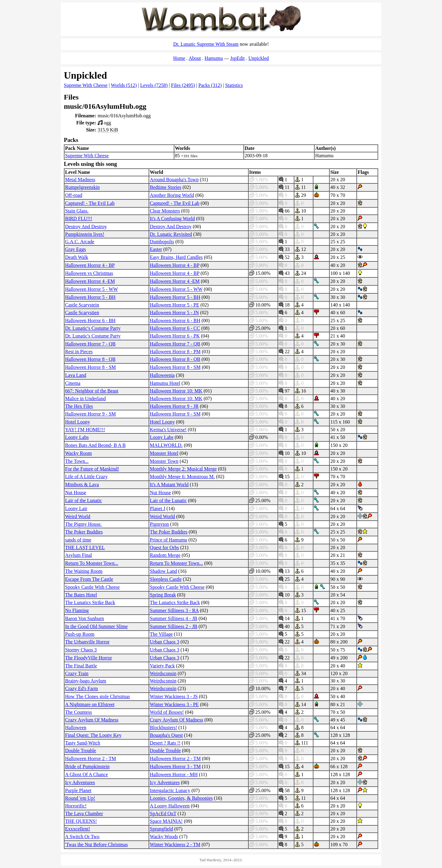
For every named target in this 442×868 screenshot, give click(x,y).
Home (179, 58)
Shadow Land (163, 571)
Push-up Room (80, 634)
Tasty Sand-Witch (83, 743)
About (195, 58)
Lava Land (76, 375)
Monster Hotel (164, 453)
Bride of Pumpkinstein (87, 766)
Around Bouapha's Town (174, 180)
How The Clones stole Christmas (97, 696)
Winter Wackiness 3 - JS (174, 696)
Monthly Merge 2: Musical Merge (183, 469)
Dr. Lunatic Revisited (171, 234)
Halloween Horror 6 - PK (175, 336)
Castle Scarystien (82, 313)
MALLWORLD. (166, 445)
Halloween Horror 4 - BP (90, 265)
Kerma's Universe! (168, 430)
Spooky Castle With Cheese (92, 587)
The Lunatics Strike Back (90, 602)
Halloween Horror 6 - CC (175, 328)
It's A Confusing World (172, 219)
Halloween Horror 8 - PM (175, 352)
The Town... (77, 461)
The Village (161, 634)
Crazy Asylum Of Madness (92, 720)
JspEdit (237, 58)
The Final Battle (81, 666)
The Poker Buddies (84, 532)
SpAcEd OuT (163, 813)
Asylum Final (79, 555)
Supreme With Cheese (86, 85)
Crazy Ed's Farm (81, 688)
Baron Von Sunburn (85, 618)
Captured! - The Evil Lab (90, 203)
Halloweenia (162, 375)
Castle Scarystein (82, 305)
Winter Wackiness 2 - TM (175, 845)
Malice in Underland (85, 399)
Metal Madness (80, 180)
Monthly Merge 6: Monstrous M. (182, 477)
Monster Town (164, 461)
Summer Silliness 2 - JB (174, 626)
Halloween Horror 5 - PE (174, 305)
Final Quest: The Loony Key (93, 735)
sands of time (78, 540)
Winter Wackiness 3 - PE (174, 704)
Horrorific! (76, 806)
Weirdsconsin (163, 673)
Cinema (73, 383)
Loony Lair (76, 508)
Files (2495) (183, 85)
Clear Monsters (165, 211)
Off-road (74, 195)
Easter (156, 249)
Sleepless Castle (166, 579)
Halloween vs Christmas (89, 273)
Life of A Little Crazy (86, 477)
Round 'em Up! (80, 798)
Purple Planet (78, 790)
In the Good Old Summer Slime (96, 626)
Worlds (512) (124, 85)
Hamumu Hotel (165, 383)
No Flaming (77, 610)
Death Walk (77, 257)
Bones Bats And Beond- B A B (95, 445)
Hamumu (214, 58)
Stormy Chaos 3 (81, 650)
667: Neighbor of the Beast (92, 391)
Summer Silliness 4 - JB (174, 618)
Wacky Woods (164, 837)
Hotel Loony (78, 422)
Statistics (234, 85)
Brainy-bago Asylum (86, 681)
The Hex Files (79, 406)
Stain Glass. (77, 211)
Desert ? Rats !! (165, 743)
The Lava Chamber (84, 813)
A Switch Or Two (82, 837)
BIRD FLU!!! (79, 219)
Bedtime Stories (166, 187)
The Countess (79, 712)
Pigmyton (159, 524)
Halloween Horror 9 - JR (174, 406)
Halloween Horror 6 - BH (90, 321)
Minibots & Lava (82, 485)
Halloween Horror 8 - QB (90, 359)
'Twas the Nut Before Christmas (96, 845)
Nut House (76, 493)
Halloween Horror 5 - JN (174, 313)
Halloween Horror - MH (174, 774)
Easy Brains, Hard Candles (176, 257)
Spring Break (163, 595)
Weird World (78, 516)
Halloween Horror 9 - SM (90, 414)
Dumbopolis (162, 242)
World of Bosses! (167, 712)
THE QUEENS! (81, 821)
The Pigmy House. (83, 524)
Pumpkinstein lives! (85, 234)
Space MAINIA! (166, 821)
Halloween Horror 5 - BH (90, 297)
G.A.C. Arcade (80, 242)
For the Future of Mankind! (92, 469)
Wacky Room (78, 453)
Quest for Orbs (164, 547)
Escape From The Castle (89, 579)
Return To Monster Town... (92, 563)
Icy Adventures (80, 782)
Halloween (76, 727)
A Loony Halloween (170, 806)
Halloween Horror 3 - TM (175, 766)
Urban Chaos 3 (165, 642)
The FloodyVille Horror (89, 658)
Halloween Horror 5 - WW (91, 289)
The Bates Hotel (81, 595)
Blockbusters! (163, 727)
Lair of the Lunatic (83, 500)
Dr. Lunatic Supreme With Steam (206, 44)
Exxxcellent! (78, 829)
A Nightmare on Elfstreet (90, 704)
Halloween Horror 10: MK (176, 391)
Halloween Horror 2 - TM (91, 759)
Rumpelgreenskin (82, 187)
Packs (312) (210, 85)
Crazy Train (77, 673)
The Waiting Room (84, 571)
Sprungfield (161, 829)
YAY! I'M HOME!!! (85, 430)
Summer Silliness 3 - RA (174, 610)
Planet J (157, 508)
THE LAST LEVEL (85, 547)
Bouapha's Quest (166, 735)
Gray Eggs (76, 249)
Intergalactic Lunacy (170, 790)
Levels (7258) (154, 85)
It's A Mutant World (169, 485)
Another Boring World (172, 195)
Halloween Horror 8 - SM (90, 367)
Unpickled (259, 58)
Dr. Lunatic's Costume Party (93, 328)
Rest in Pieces (79, 352)
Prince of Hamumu (169, 540)
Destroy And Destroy (86, 227)
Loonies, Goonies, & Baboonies (181, 798)
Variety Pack (162, 666)
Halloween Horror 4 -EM (90, 281)
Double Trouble (81, 751)
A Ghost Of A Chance (87, 774)
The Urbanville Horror (87, 642)
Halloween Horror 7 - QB (90, 344)
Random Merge (165, 555)
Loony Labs (77, 437)
